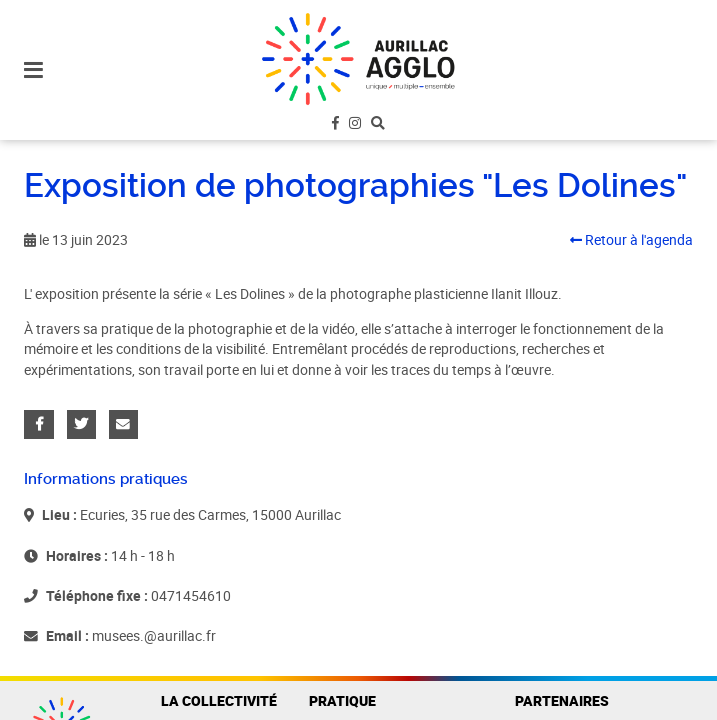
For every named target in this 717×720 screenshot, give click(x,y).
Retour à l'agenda (631, 240)
